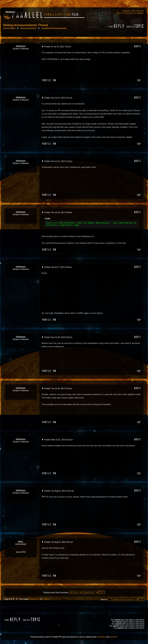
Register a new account (133, 11)
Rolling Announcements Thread (25, 25)
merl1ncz (113, 637)
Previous (33, 599)
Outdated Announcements (54, 28)
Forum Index (9, 28)
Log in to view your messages (130, 13)
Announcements (28, 28)
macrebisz (101, 637)
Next (47, 599)
